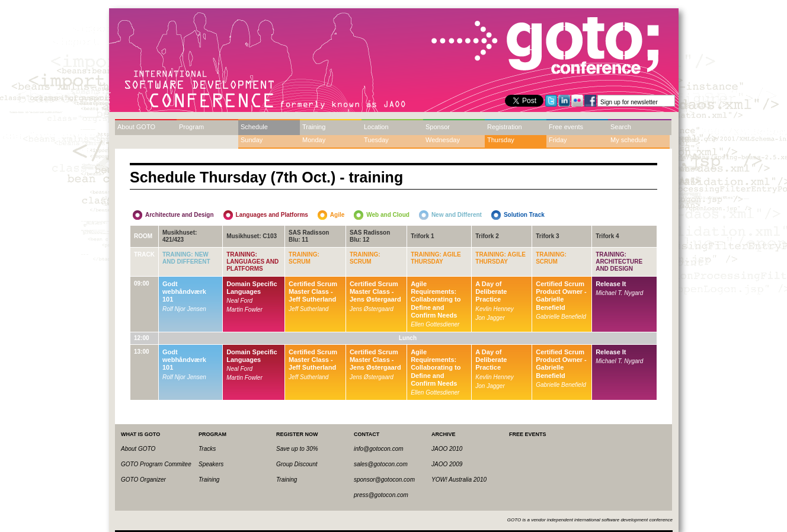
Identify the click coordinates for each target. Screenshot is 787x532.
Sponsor (438, 127)
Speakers (211, 464)
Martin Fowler (244, 310)
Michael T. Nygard (619, 293)
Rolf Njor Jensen (184, 309)
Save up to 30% (297, 449)
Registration (505, 127)
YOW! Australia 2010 (459, 480)
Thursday (501, 140)
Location (376, 127)
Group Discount (297, 464)
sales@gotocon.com (381, 464)
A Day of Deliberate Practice (491, 291)
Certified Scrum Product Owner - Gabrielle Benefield (561, 296)
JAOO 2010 (447, 449)
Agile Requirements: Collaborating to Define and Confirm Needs (436, 299)
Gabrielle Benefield (561, 317)
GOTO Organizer (143, 480)
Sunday (252, 140)
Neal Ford (239, 301)
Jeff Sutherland (308, 309)
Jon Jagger (490, 318)
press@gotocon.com (381, 495)
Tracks (207, 449)
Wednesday (443, 140)
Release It (611, 284)
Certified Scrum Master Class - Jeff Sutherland (313, 291)
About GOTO (136, 127)
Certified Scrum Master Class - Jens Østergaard (375, 291)
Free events (566, 127)
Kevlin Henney (494, 309)
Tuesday (376, 140)
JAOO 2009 (447, 464)
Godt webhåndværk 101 (184, 291)
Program (191, 127)
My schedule (629, 140)
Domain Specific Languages (252, 288)
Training (314, 127)
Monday (314, 140)
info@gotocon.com (379, 449)
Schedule (254, 127)
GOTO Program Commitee (156, 464)
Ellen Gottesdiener (435, 324)
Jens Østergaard (372, 309)
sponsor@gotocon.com (384, 480)
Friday (558, 140)
